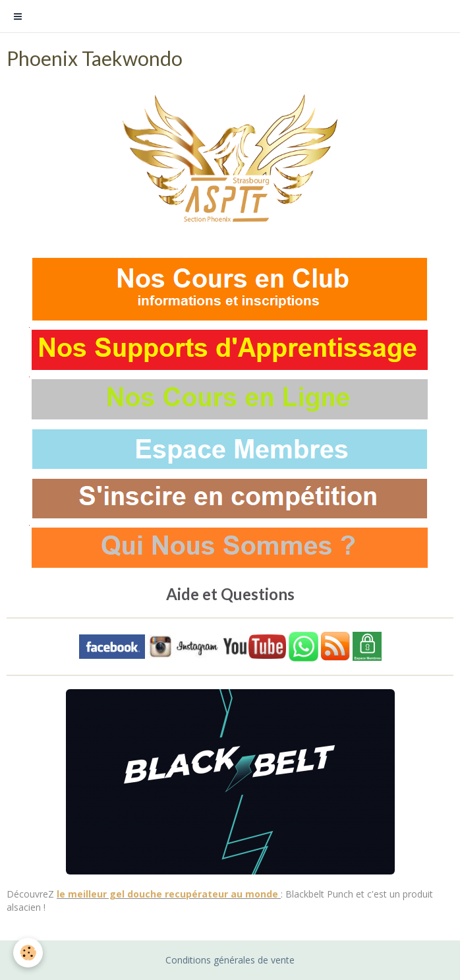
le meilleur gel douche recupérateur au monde (169, 894)
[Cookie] (28, 953)
